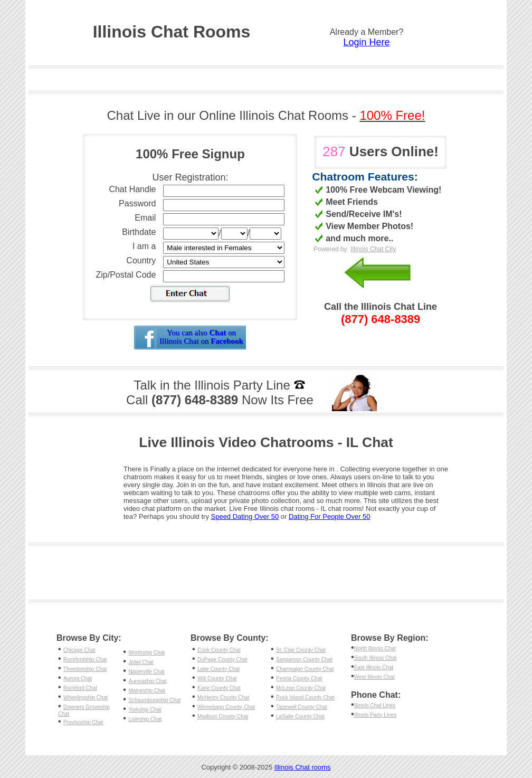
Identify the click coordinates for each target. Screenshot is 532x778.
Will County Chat (217, 679)
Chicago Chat (79, 650)
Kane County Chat (219, 688)
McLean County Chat (301, 688)
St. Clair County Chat (301, 650)
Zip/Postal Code (126, 275)
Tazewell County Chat (302, 707)
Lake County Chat (218, 669)
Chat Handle (132, 189)
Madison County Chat (223, 717)
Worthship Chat (146, 653)
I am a (144, 246)
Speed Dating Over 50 (245, 516)
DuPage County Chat (222, 660)
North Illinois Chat (375, 648)
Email (145, 218)
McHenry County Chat (223, 698)
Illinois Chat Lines (375, 705)
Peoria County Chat (299, 679)
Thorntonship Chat (85, 669)
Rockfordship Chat (85, 660)
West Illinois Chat (374, 677)
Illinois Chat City (373, 249)
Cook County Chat (219, 650)
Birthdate (139, 232)
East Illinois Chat (374, 667)
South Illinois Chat (376, 658)
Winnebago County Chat (226, 707)
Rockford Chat (80, 688)
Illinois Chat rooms (303, 767)
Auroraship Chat (147, 681)
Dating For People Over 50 (330, 516)
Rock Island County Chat (305, 698)
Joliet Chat (141, 662)
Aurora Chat (78, 679)
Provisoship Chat (83, 722)
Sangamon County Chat (304, 660)
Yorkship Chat (145, 710)
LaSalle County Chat (300, 717)
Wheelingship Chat (85, 698)
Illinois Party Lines (376, 715)
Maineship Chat (146, 691)
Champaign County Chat (305, 669)
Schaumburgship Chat (154, 700)
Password (137, 203)
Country (141, 260)
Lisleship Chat (145, 719)
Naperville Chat (146, 672)
